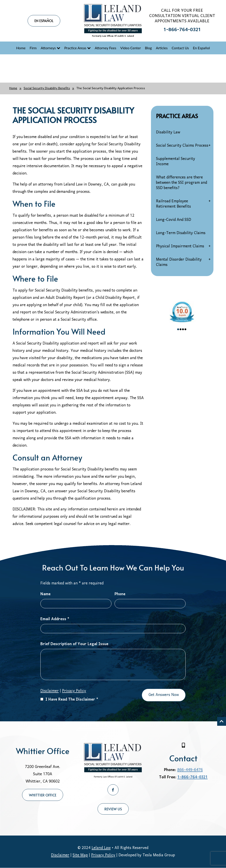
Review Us (113, 809)
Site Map (80, 855)
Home (21, 48)
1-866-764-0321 (182, 30)
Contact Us (180, 48)
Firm (33, 48)
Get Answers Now (164, 695)
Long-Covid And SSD (174, 220)
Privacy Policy (74, 691)
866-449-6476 (190, 770)
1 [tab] (178, 329)
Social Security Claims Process (182, 146)
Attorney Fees (105, 48)
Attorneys (48, 48)
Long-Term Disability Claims (181, 233)
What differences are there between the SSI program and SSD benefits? (182, 183)
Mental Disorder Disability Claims (179, 262)
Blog (148, 48)
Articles (162, 48)
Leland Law (101, 848)
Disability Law (168, 132)
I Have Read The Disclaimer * (69, 700)
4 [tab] (185, 329)
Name (45, 594)
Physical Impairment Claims (180, 246)
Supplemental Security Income (176, 162)
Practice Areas (75, 48)
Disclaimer (50, 691)
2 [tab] (181, 329)
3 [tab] (183, 329)
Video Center (131, 48)
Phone (120, 594)
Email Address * (55, 619)
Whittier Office (43, 795)
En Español (201, 48)
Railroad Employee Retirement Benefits (173, 204)
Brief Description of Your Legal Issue (74, 644)
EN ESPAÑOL (44, 21)
